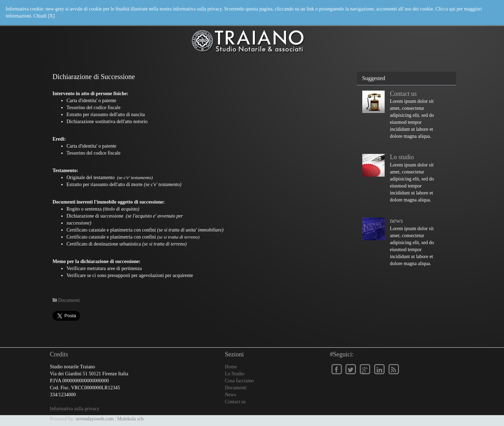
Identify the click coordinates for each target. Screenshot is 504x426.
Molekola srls (131, 419)
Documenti (236, 388)
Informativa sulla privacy (75, 409)
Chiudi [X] (44, 16)
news (396, 221)
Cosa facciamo (240, 381)
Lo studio (402, 157)
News (231, 395)
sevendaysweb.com (94, 419)
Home (231, 367)
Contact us (403, 94)
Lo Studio (235, 374)
